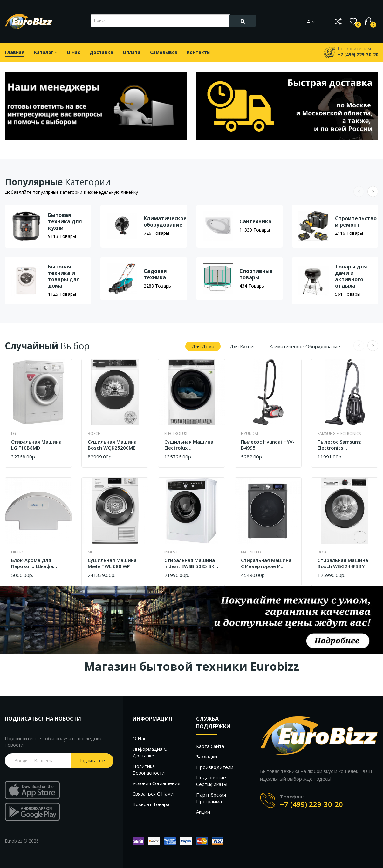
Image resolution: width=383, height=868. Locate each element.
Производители (215, 767)
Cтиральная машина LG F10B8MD (36, 445)
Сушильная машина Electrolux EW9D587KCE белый (189, 445)
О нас (139, 738)
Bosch (94, 434)
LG (14, 434)
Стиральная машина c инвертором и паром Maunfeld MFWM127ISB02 (266, 563)
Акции (203, 812)
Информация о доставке (150, 752)
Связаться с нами (153, 794)
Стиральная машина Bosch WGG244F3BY (343, 563)
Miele (93, 552)
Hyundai (250, 434)
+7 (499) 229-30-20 (311, 804)
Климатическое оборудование (165, 221)
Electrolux (176, 434)
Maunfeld (251, 552)
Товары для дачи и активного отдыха (351, 276)
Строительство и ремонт (356, 221)
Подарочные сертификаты (212, 781)
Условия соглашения (156, 783)
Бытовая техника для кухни (65, 221)
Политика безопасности (149, 769)
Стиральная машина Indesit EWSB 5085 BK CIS (190, 563)
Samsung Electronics (339, 434)
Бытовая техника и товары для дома (64, 276)
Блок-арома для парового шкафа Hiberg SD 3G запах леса (34, 563)
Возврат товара (151, 804)
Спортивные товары (256, 274)
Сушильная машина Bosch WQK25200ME (112, 445)
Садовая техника (155, 274)
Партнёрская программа (211, 798)
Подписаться (92, 760)
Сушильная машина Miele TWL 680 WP (112, 563)
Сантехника (255, 221)
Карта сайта (210, 746)
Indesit (171, 552)
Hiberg (18, 552)
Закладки (207, 756)
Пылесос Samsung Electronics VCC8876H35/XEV (339, 445)
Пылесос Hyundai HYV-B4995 (268, 445)
